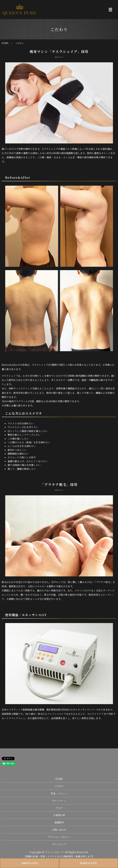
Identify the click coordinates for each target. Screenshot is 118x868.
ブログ (59, 808)
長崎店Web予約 (30, 863)
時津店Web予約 (88, 863)
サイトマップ (59, 844)
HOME (5, 43)
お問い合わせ (59, 830)
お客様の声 (59, 815)
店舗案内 (59, 822)
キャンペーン (59, 801)
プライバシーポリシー (59, 837)
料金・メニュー (59, 793)
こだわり (59, 786)
